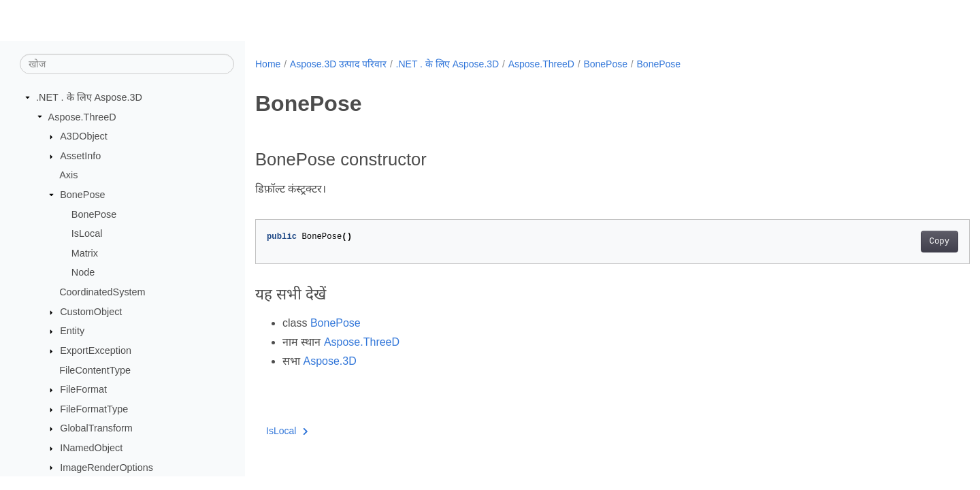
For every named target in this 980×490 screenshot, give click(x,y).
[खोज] (127, 64)
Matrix (85, 253)
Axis (68, 175)
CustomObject (91, 312)
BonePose (82, 195)
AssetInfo (80, 156)
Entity (72, 331)
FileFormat (83, 389)
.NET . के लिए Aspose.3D (89, 97)
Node (83, 272)
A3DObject (84, 136)
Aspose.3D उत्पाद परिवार (338, 64)
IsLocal (87, 233)
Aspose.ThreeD (82, 117)
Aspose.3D (329, 361)
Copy (890, 242)
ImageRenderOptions (107, 468)
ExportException (96, 350)
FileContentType (95, 370)
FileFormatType (94, 409)
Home (268, 64)
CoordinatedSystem (102, 292)
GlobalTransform (96, 428)
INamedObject (91, 448)
